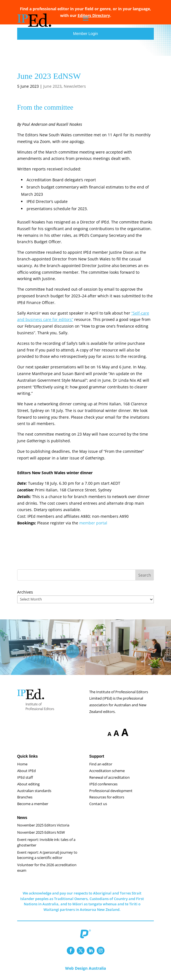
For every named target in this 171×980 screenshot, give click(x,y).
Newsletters (75, 86)
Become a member (33, 804)
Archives (25, 592)
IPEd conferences (103, 784)
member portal (93, 523)
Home (22, 764)
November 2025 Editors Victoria (43, 825)
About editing (28, 784)
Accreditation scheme (107, 771)
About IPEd (26, 771)
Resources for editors (107, 797)
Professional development (111, 791)
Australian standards (34, 791)
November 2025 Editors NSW (41, 832)
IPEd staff (25, 777)
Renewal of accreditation (109, 777)
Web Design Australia (85, 968)
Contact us (98, 804)
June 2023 (52, 86)
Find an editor (101, 764)
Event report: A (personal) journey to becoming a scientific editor (47, 855)
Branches (25, 797)
